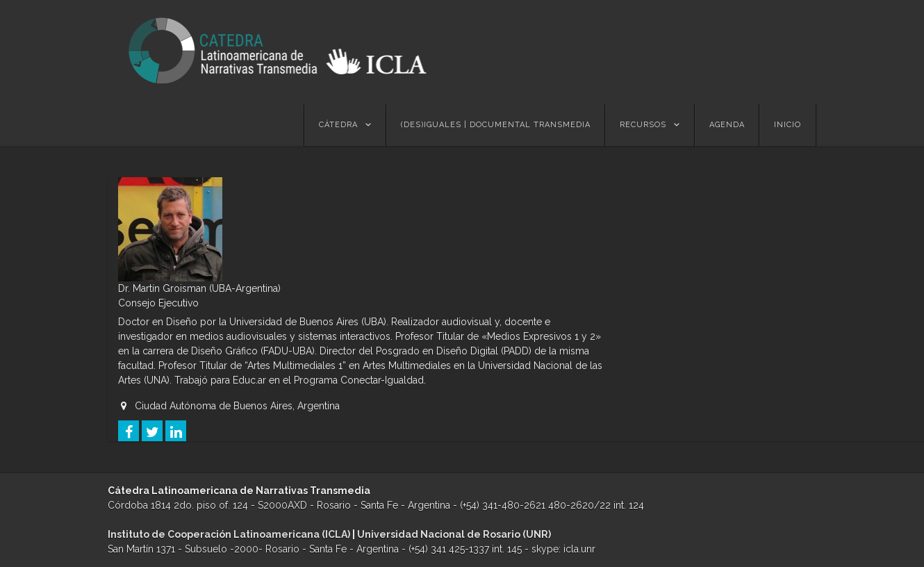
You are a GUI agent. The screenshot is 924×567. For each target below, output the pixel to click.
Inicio (787, 125)
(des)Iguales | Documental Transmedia (496, 125)
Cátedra (338, 125)
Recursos (643, 125)
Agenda (727, 125)
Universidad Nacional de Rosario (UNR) (454, 534)
